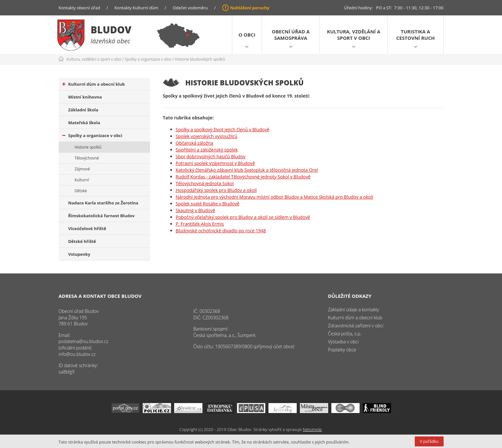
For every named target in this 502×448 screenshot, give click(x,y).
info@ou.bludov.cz (77, 354)
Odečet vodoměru (190, 8)
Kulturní (82, 180)
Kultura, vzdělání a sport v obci (353, 35)
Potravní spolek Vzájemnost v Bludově (215, 163)
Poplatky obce (342, 350)
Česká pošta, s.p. (345, 334)
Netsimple (312, 429)
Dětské (81, 191)
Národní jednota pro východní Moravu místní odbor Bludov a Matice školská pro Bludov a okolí (275, 197)
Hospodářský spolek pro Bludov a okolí (216, 190)
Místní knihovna (85, 97)
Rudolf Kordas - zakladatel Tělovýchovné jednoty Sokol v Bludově (243, 177)
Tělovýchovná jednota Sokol (205, 183)
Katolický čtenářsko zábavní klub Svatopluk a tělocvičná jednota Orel (247, 170)
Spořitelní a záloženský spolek (207, 150)
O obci (247, 35)
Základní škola (83, 110)
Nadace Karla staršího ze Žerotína (103, 203)
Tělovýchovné (87, 158)
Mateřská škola (84, 123)
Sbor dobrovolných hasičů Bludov (211, 156)
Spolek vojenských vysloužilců (207, 136)
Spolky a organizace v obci (148, 59)
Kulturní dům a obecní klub (94, 84)
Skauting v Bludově (196, 210)
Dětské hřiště (82, 241)
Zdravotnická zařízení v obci (356, 326)
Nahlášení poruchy (250, 8)
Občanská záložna (195, 143)
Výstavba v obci (343, 342)
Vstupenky (79, 254)
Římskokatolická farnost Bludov (102, 216)
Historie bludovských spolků (200, 59)
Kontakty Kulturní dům (136, 8)
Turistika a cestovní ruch (415, 35)
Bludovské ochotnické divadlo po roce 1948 (221, 231)
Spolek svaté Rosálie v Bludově (208, 204)
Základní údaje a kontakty (354, 310)
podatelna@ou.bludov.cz (84, 341)
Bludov (111, 30)
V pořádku (429, 441)
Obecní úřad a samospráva (291, 35)
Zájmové (82, 169)
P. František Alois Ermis (200, 224)
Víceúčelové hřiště (87, 228)
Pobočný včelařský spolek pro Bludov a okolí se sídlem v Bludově (243, 217)
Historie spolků (88, 147)
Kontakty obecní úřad (79, 8)
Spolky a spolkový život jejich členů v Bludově (223, 129)
